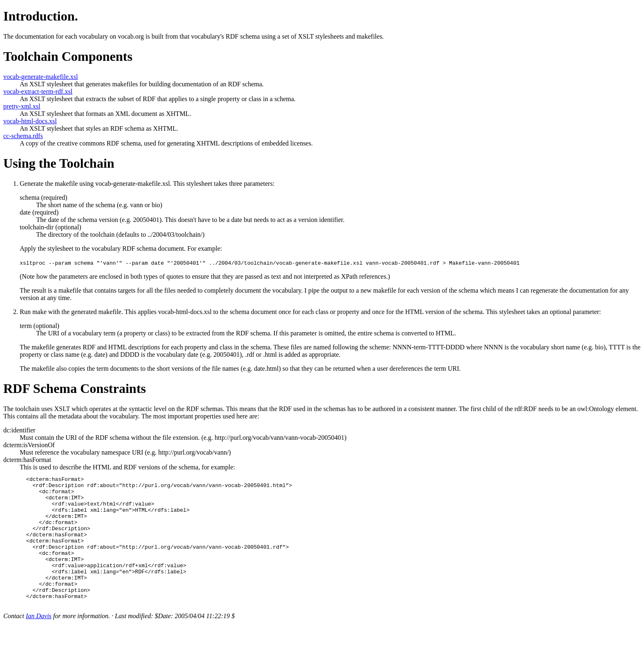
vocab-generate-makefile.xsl (41, 77)
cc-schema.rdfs (23, 136)
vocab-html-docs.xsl (30, 121)
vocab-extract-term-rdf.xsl (38, 91)
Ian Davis (39, 642)
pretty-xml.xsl (22, 106)
